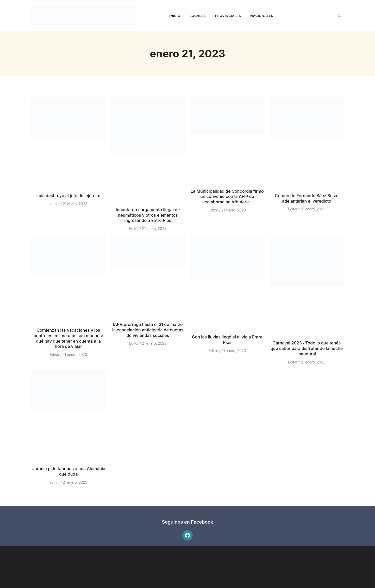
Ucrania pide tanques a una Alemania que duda (68, 471)
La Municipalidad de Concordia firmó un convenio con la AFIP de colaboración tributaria (227, 197)
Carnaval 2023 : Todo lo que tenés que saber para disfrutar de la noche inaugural (307, 348)
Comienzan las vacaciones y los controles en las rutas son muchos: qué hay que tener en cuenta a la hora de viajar (68, 338)
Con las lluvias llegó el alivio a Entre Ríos (227, 340)
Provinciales (228, 16)
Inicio (175, 16)
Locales (198, 16)
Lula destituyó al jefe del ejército (68, 196)
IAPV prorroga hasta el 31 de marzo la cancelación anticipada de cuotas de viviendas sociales (148, 330)
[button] (339, 16)
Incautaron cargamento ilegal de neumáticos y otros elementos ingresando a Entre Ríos (148, 215)
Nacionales (262, 16)
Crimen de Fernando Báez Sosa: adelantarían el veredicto (307, 198)
